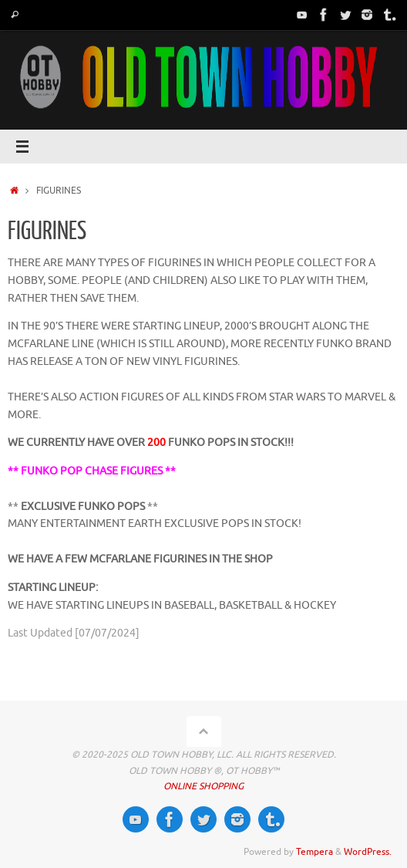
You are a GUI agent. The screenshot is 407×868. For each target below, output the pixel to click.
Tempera (314, 852)
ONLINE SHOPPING (203, 786)
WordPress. (368, 852)
